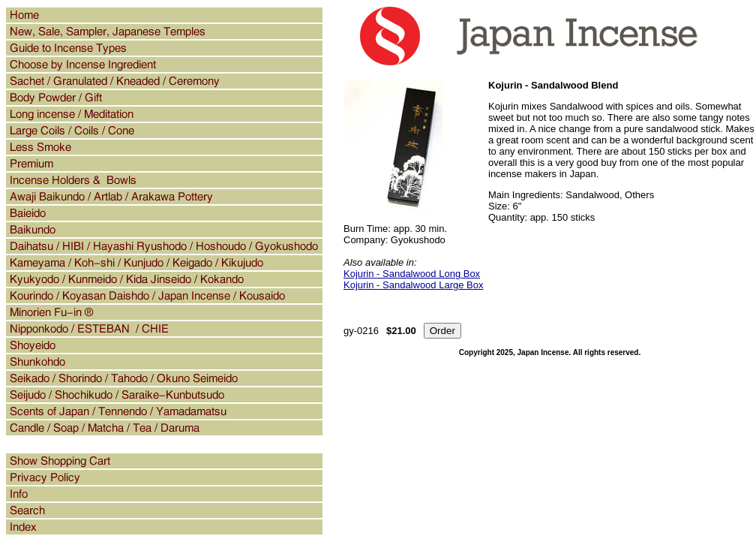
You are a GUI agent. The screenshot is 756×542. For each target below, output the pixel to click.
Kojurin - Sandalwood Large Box (413, 285)
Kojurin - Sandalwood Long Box (412, 274)
